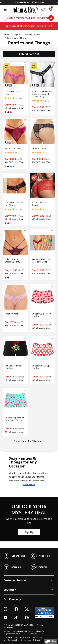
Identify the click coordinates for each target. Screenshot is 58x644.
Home (7, 34)
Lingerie (16, 34)
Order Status (14, 556)
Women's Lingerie (32, 34)
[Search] (29, 18)
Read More (29, 484)
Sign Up (29, 532)
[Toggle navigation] (5, 9)
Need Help (40, 556)
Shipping (12, 567)
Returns (39, 567)
